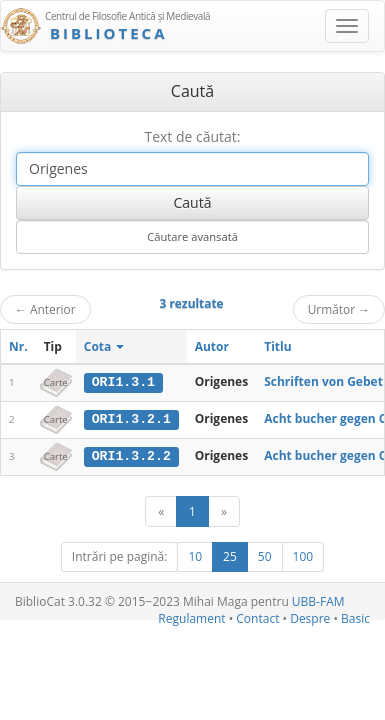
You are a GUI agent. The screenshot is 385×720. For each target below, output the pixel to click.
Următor (339, 309)
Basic (355, 617)
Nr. (18, 346)
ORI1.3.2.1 (131, 419)
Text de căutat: (192, 136)
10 (195, 555)
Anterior (45, 309)
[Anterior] (161, 510)
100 (303, 555)
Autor (212, 346)
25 (230, 555)
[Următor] (224, 510)
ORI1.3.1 (123, 382)
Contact (257, 617)
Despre (310, 617)
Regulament (191, 617)
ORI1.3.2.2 (131, 455)
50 (265, 555)
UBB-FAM (318, 600)
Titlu (277, 346)
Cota (104, 346)
